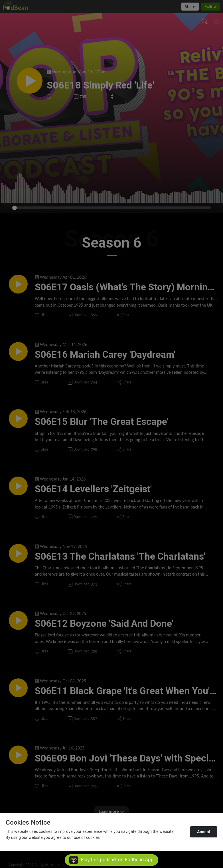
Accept (204, 832)
